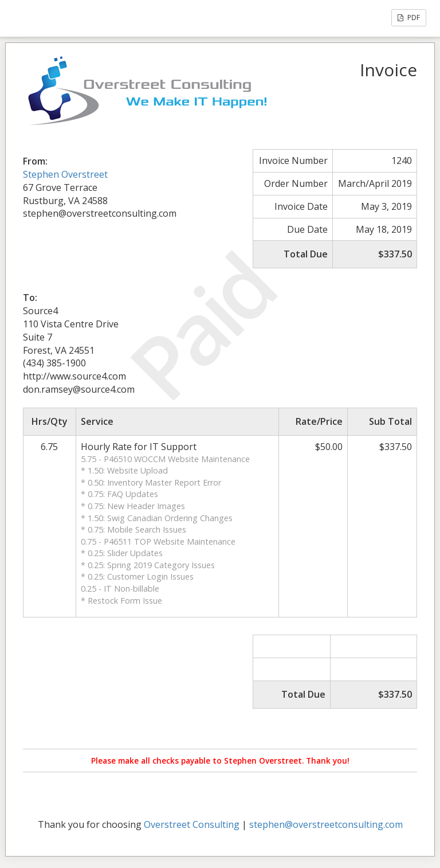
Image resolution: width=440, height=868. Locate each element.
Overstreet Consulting (192, 824)
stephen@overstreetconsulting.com (326, 824)
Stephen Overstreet (65, 174)
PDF (409, 17)
